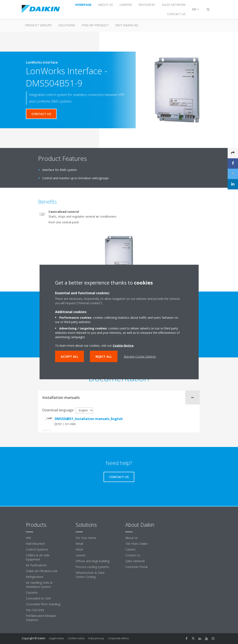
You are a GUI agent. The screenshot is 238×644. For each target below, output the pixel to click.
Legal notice (57, 638)
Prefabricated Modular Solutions (41, 618)
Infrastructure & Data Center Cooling (90, 575)
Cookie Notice (123, 346)
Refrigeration (35, 577)
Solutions (67, 25)
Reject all (104, 356)
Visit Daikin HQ (127, 25)
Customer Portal (136, 567)
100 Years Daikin (137, 544)
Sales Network (135, 561)
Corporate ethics (118, 638)
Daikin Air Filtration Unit (42, 571)
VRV (28, 538)
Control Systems (37, 549)
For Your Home (86, 538)
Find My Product (95, 25)
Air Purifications (36, 565)
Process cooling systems (92, 567)
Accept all (69, 356)
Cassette (32, 593)
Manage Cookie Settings (140, 356)
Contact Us (133, 555)
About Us (132, 538)
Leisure (80, 555)
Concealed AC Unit (38, 598)
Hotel (79, 549)
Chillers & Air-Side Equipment (38, 557)
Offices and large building (92, 561)
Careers (130, 549)
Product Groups (38, 25)
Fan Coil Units (35, 610)
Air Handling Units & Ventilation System (39, 585)
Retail (79, 544)
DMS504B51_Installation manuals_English (89, 419)
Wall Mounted (35, 544)
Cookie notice (76, 638)
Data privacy (96, 638)
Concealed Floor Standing (43, 604)
